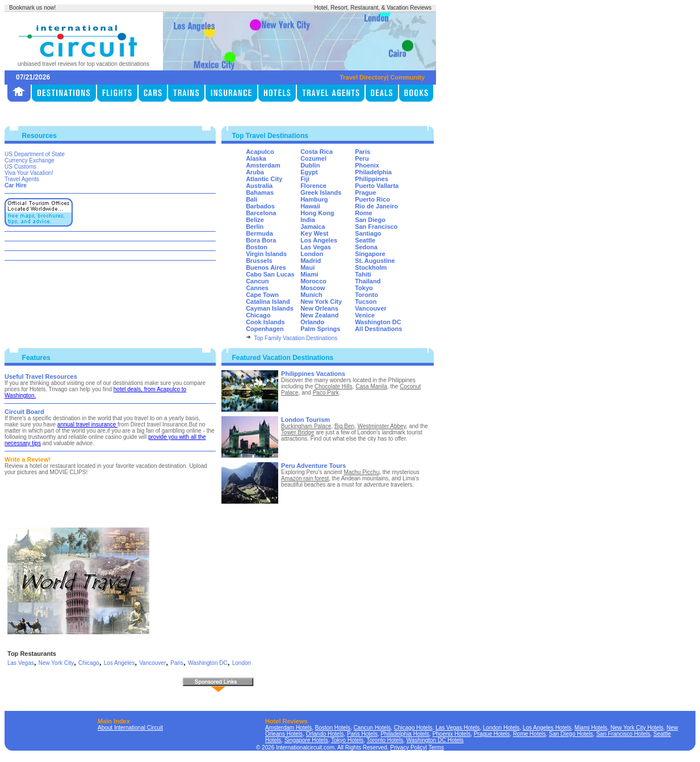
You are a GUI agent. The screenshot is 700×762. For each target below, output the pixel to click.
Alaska (256, 158)
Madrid (311, 261)
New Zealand (319, 315)
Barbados (260, 206)
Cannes (257, 288)
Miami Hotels (591, 728)
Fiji (305, 179)
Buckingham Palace (306, 426)
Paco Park (326, 393)
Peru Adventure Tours (313, 466)
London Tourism (305, 420)
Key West (314, 233)
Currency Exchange (30, 160)
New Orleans (319, 308)
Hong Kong (317, 213)
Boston (257, 247)
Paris (362, 152)
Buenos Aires (266, 267)
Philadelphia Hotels (405, 734)
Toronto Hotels (385, 740)
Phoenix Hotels (452, 734)
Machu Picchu (361, 472)
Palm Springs (320, 329)
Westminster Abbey (382, 426)
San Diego (370, 220)
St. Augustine (375, 261)
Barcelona (261, 213)
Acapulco (260, 152)
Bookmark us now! (32, 8)
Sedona (366, 247)
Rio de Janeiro (376, 206)
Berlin (255, 227)
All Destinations (378, 329)
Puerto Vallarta (377, 186)
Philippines (372, 179)
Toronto (366, 295)
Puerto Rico (372, 199)
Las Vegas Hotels (458, 728)
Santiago (368, 233)
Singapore (370, 254)
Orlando (312, 322)
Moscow (313, 288)
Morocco (313, 281)
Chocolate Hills (334, 386)
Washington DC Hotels (435, 740)
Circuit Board (24, 412)
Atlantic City (264, 179)
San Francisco (376, 227)
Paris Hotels (362, 734)
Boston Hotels (333, 728)
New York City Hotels (637, 728)
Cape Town (262, 295)
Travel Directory (363, 77)
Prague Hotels (491, 734)
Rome (364, 213)
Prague (365, 192)
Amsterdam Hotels (288, 728)
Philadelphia (373, 172)
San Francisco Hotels (623, 734)
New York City (321, 302)
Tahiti (363, 274)
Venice (365, 315)
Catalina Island (268, 302)
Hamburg (314, 199)
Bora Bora (261, 240)
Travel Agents (22, 179)
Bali (252, 199)
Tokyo (364, 288)
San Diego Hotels (571, 734)
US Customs (20, 167)
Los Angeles (319, 240)
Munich (311, 295)
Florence (313, 186)
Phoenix (367, 165)
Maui (307, 267)
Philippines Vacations (313, 374)
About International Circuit (130, 728)
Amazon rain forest (305, 478)
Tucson (366, 302)
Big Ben (344, 426)
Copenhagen (265, 329)
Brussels (259, 261)
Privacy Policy (408, 748)
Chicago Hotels (413, 728)
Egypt (309, 172)
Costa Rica (317, 152)
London (312, 254)
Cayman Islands (270, 308)
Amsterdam (263, 165)
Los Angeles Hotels (547, 728)
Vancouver (371, 308)
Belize (255, 220)
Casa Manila (371, 386)
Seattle (365, 240)
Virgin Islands (266, 254)
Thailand (368, 281)
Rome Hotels (529, 734)
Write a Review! (28, 459)
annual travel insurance (87, 424)
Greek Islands (321, 192)
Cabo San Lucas (270, 274)
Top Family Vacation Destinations (295, 338)
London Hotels (502, 728)
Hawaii (310, 206)
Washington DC (378, 322)
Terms (436, 748)
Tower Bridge (297, 432)
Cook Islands (265, 322)
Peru (362, 158)
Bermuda (259, 233)
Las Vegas (316, 247)
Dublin (310, 165)
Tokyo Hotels (347, 740)
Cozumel (313, 158)
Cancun (257, 281)
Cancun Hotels (372, 728)
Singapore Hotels (306, 740)
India (308, 220)
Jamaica (313, 227)
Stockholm (371, 267)
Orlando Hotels (325, 734)
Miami (309, 274)
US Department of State (35, 154)
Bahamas (260, 192)
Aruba (255, 172)
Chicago (258, 315)
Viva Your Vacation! (29, 173)
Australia (259, 186)
